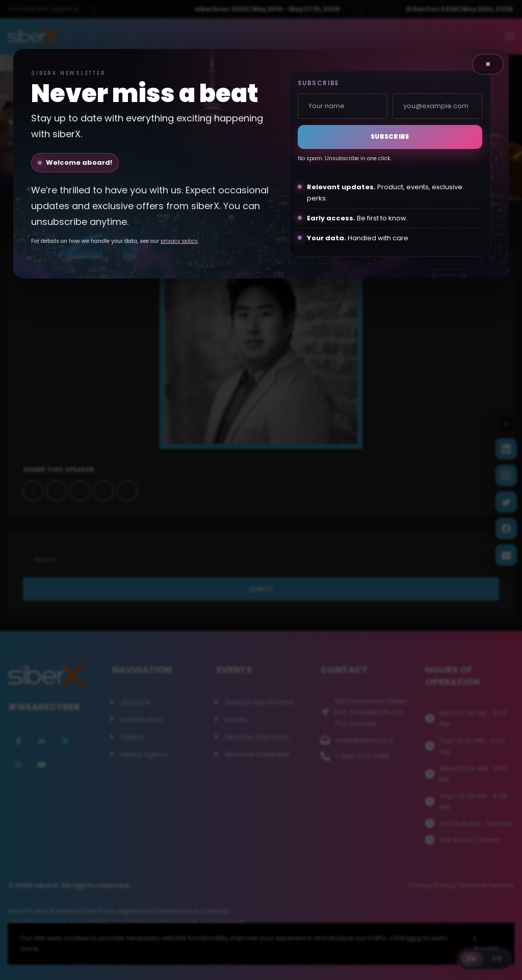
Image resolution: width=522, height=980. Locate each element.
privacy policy (179, 241)
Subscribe (390, 136)
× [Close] (488, 64)
